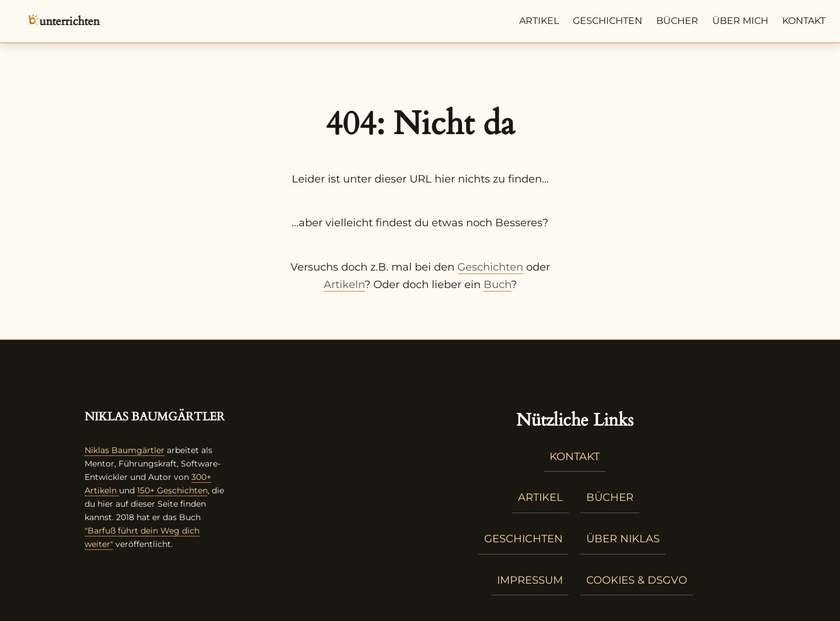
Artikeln (344, 285)
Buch (497, 285)
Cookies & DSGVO (637, 580)
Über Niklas (623, 539)
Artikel (539, 21)
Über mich (740, 21)
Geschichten (608, 21)
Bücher (677, 21)
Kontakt (804, 21)
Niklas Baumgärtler (125, 450)
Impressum (530, 580)
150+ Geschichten (172, 490)
